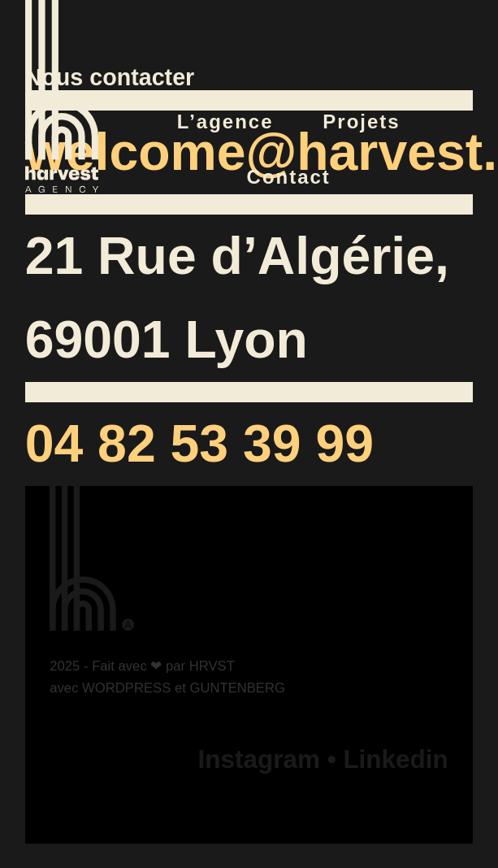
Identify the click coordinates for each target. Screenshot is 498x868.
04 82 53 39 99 (199, 444)
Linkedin (395, 759)
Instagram (259, 759)
